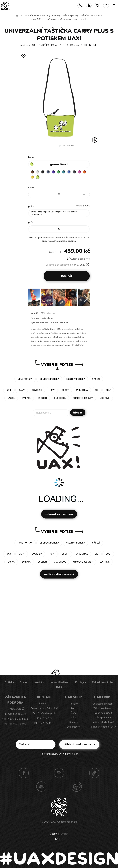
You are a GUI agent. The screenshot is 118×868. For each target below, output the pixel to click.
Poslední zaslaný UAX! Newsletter (59, 754)
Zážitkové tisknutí (103, 708)
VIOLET (53, 172)
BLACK (43, 172)
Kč (56, 839)
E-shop (24, 682)
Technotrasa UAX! (77, 786)
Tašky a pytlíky (71, 16)
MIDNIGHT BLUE (48, 172)
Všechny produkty (51, 16)
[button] (86, 299)
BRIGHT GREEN (59, 172)
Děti (74, 718)
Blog (59, 687)
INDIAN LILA (79, 172)
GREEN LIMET (80, 19)
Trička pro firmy (103, 718)
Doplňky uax (33, 16)
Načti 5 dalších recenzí (59, 574)
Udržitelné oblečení (103, 704)
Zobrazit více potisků (59, 514)
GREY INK (74, 172)
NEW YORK (32, 177)
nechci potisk (83, 206)
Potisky (9, 682)
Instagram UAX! (59, 773)
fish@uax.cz (19, 714)
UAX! (53, 822)
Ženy (74, 713)
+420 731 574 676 (17, 719)
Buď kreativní (74, 727)
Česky (53, 834)
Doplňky (74, 722)
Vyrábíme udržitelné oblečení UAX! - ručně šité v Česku (17, 16)
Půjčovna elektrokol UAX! (103, 727)
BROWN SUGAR (32, 172)
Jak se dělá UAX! (59, 682)
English (64, 834)
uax (22, 16)
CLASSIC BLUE (69, 172)
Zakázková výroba (103, 682)
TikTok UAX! (94, 773)
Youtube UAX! (41, 786)
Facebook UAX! (24, 773)
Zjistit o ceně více (78, 259)
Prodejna (81, 682)
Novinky (39, 682)
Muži (74, 708)
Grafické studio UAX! (103, 722)
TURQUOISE (64, 172)
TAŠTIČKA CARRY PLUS (90, 16)
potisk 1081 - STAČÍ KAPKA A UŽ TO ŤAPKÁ (51, 19)
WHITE (38, 172)
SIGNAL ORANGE (85, 172)
